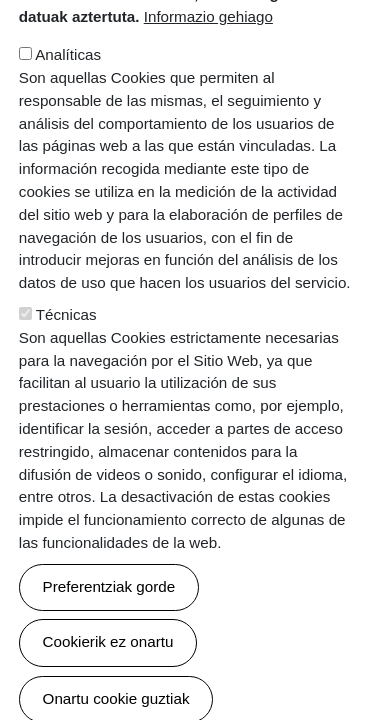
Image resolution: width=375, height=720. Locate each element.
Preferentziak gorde (109, 634)
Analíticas (68, 102)
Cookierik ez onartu (108, 689)
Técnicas (66, 361)
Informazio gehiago (208, 64)
